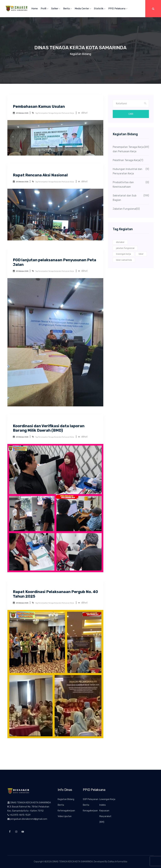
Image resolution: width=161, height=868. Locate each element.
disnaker (120, 242)
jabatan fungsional (125, 248)
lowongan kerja (124, 254)
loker (141, 254)
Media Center (83, 9)
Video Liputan (65, 816)
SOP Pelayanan (91, 799)
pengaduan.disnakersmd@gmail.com (29, 819)
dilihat (83, 113)
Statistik (100, 9)
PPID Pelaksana (118, 9)
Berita (67, 9)
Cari (131, 114)
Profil (44, 9)
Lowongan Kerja (107, 799)
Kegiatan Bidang (66, 799)
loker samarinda (124, 260)
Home (35, 9)
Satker (56, 9)
